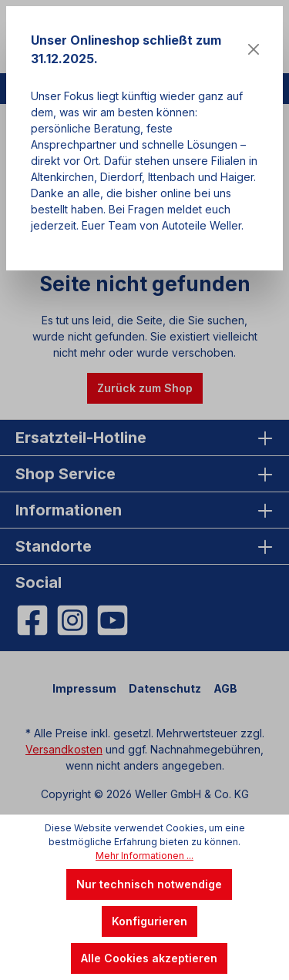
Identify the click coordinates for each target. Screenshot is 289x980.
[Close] (254, 49)
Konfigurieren (150, 921)
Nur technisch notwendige (149, 884)
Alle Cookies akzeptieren (149, 958)
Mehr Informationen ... (144, 856)
